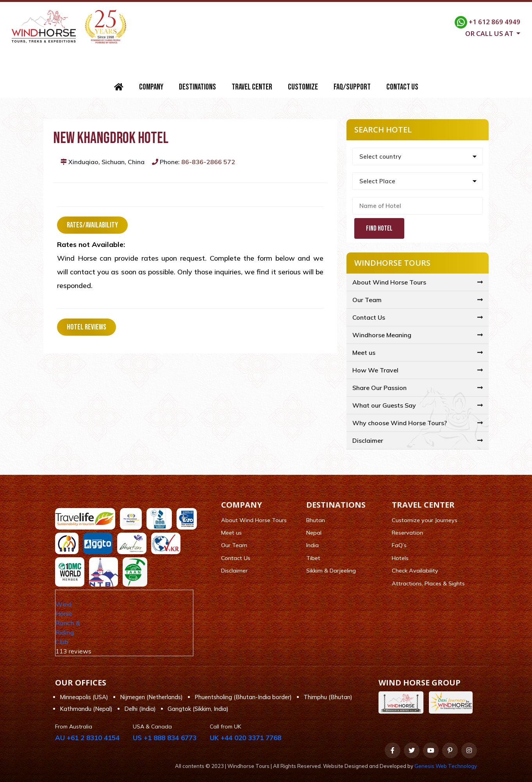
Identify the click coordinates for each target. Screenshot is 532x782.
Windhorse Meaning (382, 335)
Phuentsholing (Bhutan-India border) (243, 697)
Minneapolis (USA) (84, 697)
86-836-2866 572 (208, 162)
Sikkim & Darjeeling (331, 571)
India (312, 545)
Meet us (364, 353)
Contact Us (402, 87)
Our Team (367, 300)
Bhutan (316, 520)
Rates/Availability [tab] (92, 225)
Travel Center (252, 87)
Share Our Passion (379, 388)
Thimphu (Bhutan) (328, 697)
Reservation (407, 533)
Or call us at (490, 33)
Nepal (314, 533)
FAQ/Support (352, 87)
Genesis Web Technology (446, 766)
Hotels (400, 558)
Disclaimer (368, 440)
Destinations (197, 87)
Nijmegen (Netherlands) (151, 697)
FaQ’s (399, 545)
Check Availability (415, 571)
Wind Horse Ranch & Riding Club (68, 623)
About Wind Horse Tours (389, 282)
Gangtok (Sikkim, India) (198, 709)
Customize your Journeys (425, 520)
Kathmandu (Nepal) (86, 709)
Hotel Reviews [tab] (87, 327)
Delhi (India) (140, 709)
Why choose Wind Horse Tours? (400, 423)
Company (151, 87)
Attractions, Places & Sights (428, 583)
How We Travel (375, 370)
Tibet (313, 558)
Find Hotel (379, 228)
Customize (303, 87)
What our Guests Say (384, 405)
